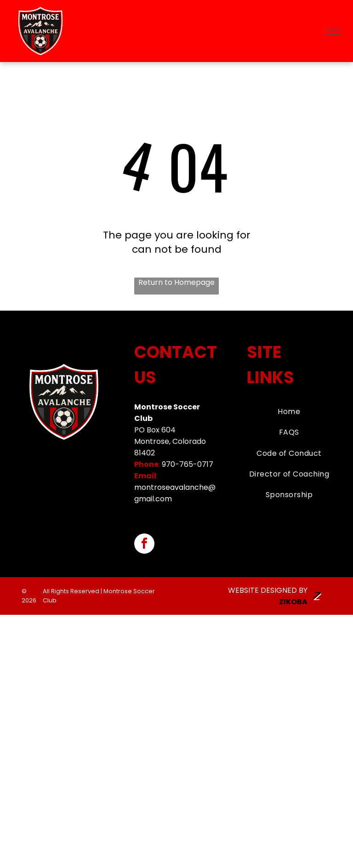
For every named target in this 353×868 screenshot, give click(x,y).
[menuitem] (289, 411)
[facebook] (144, 545)
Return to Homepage (176, 283)
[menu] (333, 31)
